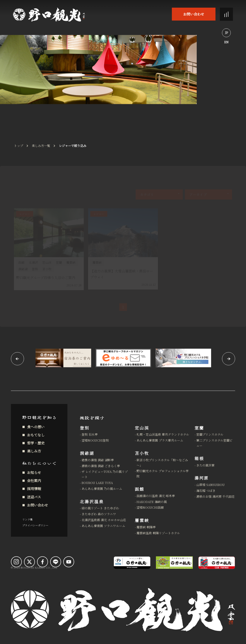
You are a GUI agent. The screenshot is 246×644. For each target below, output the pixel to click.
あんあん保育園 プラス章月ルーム (160, 440)
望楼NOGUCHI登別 (95, 440)
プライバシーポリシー (35, 525)
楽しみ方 (34, 451)
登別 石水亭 (90, 434)
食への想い (36, 427)
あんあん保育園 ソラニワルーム (103, 526)
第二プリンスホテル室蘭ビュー (214, 443)
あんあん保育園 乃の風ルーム (102, 489)
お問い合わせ (194, 14)
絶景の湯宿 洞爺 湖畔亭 (98, 460)
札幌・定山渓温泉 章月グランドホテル (163, 434)
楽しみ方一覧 (41, 146)
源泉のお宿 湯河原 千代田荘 (215, 496)
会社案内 (34, 481)
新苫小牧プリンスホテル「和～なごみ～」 (162, 463)
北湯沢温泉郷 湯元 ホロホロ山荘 (104, 520)
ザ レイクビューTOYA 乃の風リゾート (105, 474)
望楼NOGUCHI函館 (150, 507)
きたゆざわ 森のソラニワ (99, 514)
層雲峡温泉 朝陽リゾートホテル (158, 533)
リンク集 (27, 519)
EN (226, 42)
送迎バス (34, 497)
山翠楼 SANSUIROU (210, 485)
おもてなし (36, 435)
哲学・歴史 (36, 443)
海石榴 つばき (206, 491)
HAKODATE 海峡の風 (152, 502)
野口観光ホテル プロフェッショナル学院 (163, 473)
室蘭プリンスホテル (210, 434)
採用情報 (34, 489)
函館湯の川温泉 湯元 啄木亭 (156, 496)
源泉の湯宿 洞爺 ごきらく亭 (101, 466)
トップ (19, 146)
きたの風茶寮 (205, 465)
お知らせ (34, 473)
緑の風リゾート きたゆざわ (100, 508)
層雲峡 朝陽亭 (146, 527)
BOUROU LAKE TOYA (97, 483)
